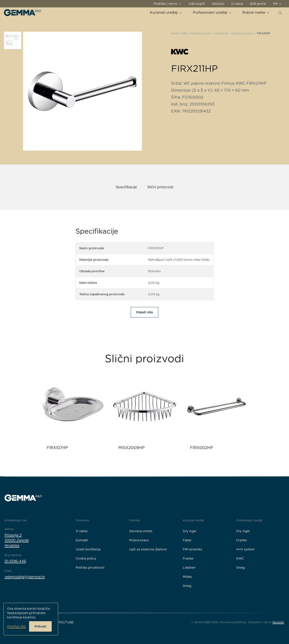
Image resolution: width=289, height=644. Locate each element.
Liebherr (189, 568)
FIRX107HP (57, 448)
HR (277, 4)
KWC (240, 558)
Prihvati (40, 626)
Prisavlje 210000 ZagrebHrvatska (17, 540)
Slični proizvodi (160, 187)
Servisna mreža (141, 531)
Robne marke (256, 12)
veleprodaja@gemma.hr (25, 577)
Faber (187, 540)
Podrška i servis (168, 4)
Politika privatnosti (90, 568)
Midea (187, 577)
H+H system (245, 549)
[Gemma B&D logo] (23, 13)
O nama (237, 4)
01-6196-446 (15, 561)
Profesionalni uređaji (212, 12)
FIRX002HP (201, 448)
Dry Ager (190, 531)
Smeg (187, 586)
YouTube (66, 622)
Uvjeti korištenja (88, 549)
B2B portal (258, 4)
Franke (188, 558)
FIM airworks (192, 549)
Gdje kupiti (197, 4)
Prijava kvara (139, 540)
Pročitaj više (16, 626)
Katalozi (218, 4)
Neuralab (278, 622)
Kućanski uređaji (166, 12)
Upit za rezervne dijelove (148, 549)
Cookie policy (86, 558)
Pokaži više (144, 312)
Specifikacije (126, 187)
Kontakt (82, 540)
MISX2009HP (131, 448)
